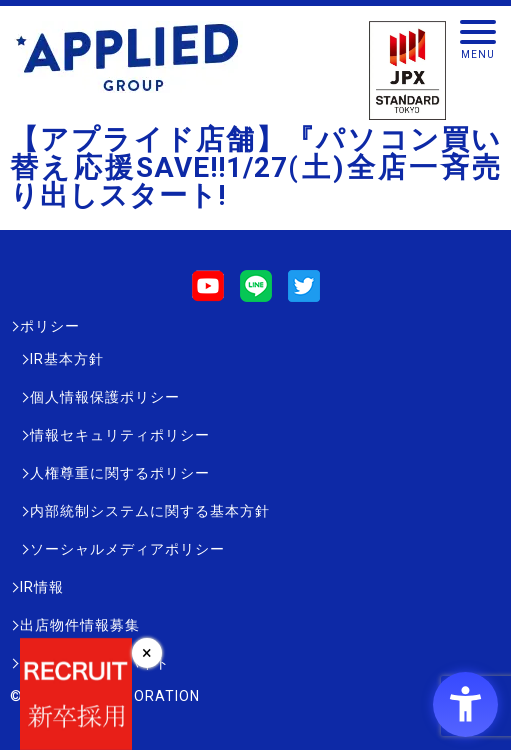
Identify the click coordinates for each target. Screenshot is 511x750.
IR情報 (42, 587)
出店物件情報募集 (80, 625)
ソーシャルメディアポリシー (127, 549)
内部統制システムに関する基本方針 (150, 511)
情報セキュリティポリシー (120, 435)
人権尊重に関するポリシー (120, 473)
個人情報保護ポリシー (105, 397)
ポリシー (50, 326)
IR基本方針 (67, 359)
